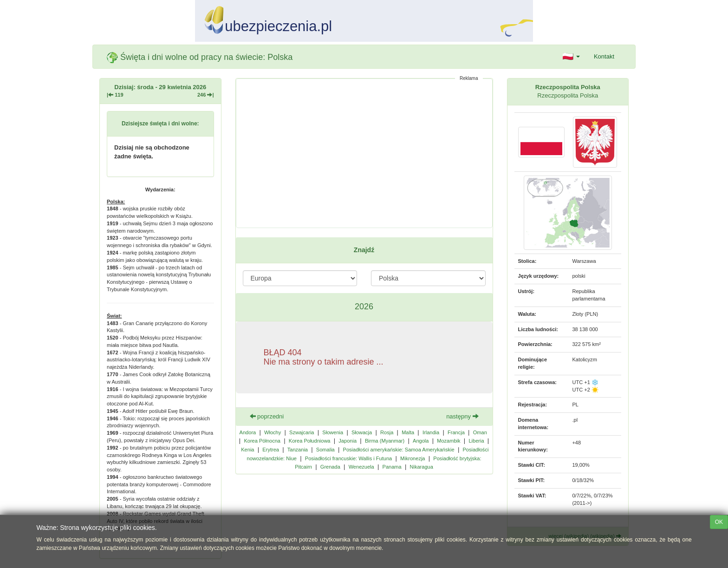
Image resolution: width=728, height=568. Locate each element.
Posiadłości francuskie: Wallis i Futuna (348, 458)
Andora (248, 432)
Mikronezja (413, 458)
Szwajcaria (302, 432)
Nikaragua (422, 467)
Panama (392, 467)
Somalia (325, 450)
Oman (480, 432)
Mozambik (448, 441)
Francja (456, 432)
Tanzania (298, 450)
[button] (571, 57)
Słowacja (362, 432)
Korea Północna (262, 441)
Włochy (273, 432)
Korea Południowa (310, 441)
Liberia (476, 441)
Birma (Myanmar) (385, 441)
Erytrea (271, 450)
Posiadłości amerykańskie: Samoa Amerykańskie (399, 450)
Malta (408, 432)
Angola (421, 441)
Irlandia (431, 432)
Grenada (330, 467)
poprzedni (267, 416)
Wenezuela (361, 467)
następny (462, 416)
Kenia (247, 450)
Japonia (348, 441)
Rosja (387, 432)
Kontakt (604, 56)
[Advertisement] (364, 153)
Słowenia (333, 432)
